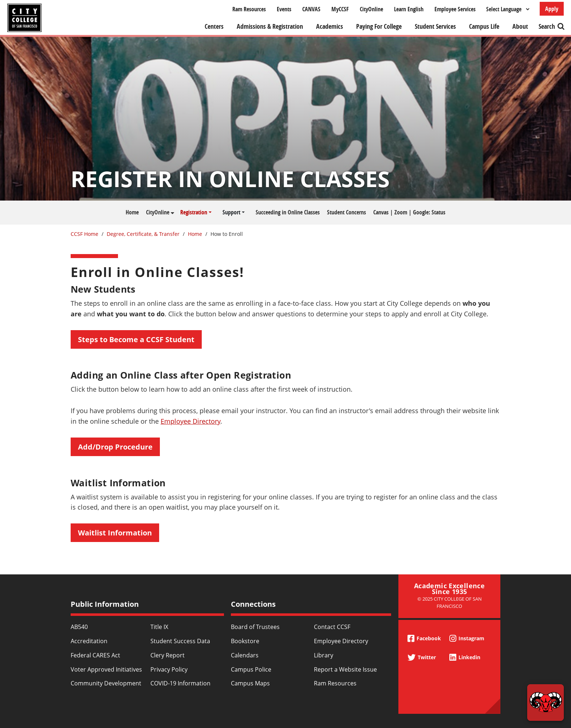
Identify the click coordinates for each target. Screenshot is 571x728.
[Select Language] (508, 9)
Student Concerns (346, 212)
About (520, 26)
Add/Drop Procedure (115, 447)
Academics (330, 26)
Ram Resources (249, 9)
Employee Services (455, 9)
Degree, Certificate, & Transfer (143, 234)
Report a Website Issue (345, 669)
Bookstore (245, 641)
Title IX (159, 627)
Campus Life (484, 26)
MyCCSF (340, 9)
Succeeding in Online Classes (288, 212)
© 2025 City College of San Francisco (450, 602)
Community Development (106, 683)
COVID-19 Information (180, 683)
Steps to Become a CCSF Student (136, 339)
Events (284, 9)
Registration (194, 212)
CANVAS (311, 9)
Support (231, 212)
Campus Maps (250, 683)
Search (547, 26)
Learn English (409, 9)
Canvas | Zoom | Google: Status (409, 212)
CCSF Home (84, 234)
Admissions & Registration (270, 26)
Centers (214, 26)
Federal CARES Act (95, 655)
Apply (552, 9)
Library (324, 655)
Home (132, 212)
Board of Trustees (255, 627)
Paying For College (379, 26)
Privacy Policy (169, 669)
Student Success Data (180, 641)
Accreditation (89, 641)
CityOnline (371, 9)
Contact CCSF (332, 627)
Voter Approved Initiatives (106, 669)
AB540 (79, 627)
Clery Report (168, 655)
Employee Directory (190, 421)
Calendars (245, 655)
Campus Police (251, 669)
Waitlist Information (115, 533)
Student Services (435, 26)
